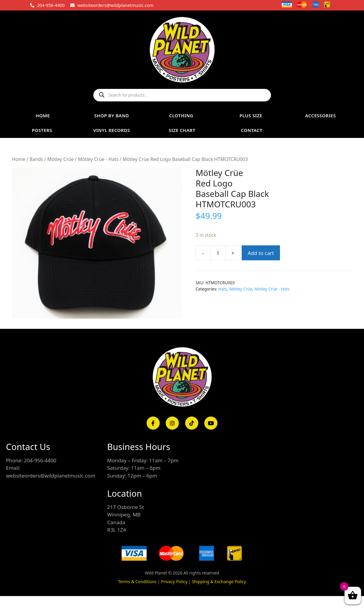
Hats (223, 289)
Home (19, 159)
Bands (36, 159)
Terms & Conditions (137, 582)
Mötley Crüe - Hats (98, 159)
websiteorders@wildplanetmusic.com (115, 5)
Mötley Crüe (61, 159)
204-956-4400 (51, 5)
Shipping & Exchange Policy (219, 582)
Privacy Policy (174, 582)
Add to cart (261, 253)
